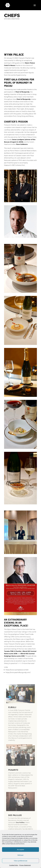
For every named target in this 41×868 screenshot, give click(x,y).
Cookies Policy (14, 865)
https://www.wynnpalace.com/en (17, 675)
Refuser (20, 855)
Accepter (21, 850)
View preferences (21, 861)
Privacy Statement (25, 865)
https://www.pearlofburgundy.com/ (18, 678)
